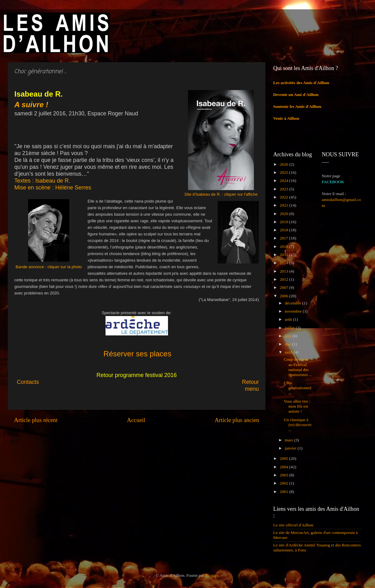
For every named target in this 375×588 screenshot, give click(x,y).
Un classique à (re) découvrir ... (298, 425)
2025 (284, 172)
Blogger (212, 575)
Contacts (72, 382)
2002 (284, 483)
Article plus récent (36, 420)
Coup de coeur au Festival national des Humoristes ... (298, 367)
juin (289, 336)
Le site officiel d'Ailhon (293, 525)
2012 (284, 279)
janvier (291, 448)
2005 (284, 458)
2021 (284, 205)
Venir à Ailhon (286, 118)
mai (289, 344)
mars (289, 440)
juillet (290, 328)
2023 (284, 189)
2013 (284, 271)
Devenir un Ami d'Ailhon (296, 95)
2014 (284, 263)
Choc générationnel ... (298, 388)
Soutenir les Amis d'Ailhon (297, 106)
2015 (284, 255)
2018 (284, 230)
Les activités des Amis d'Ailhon (301, 83)
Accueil (136, 420)
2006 (284, 296)
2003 (284, 475)
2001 (284, 492)
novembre (294, 311)
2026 (284, 164)
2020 (284, 214)
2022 (284, 197)
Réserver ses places (137, 354)
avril (289, 352)
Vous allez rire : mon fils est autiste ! (297, 406)
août (289, 319)
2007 (284, 287)
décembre (294, 303)
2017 (284, 238)
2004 (284, 467)
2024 (284, 181)
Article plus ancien (237, 420)
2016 (284, 246)
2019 (284, 222)
